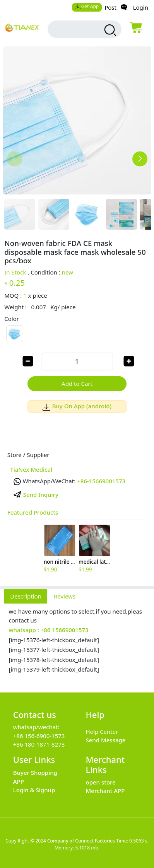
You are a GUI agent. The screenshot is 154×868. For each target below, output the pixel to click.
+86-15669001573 (101, 481)
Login (141, 7)
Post (110, 7)
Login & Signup (34, 790)
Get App (87, 6)
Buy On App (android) (77, 406)
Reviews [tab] (65, 596)
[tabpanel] (77, 644)
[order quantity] (77, 361)
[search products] (109, 30)
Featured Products (33, 512)
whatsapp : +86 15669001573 (49, 630)
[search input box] (78, 29)
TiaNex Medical (31, 469)
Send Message (106, 740)
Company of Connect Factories (81, 841)
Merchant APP (105, 791)
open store (101, 782)
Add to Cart (77, 384)
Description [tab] (26, 596)
